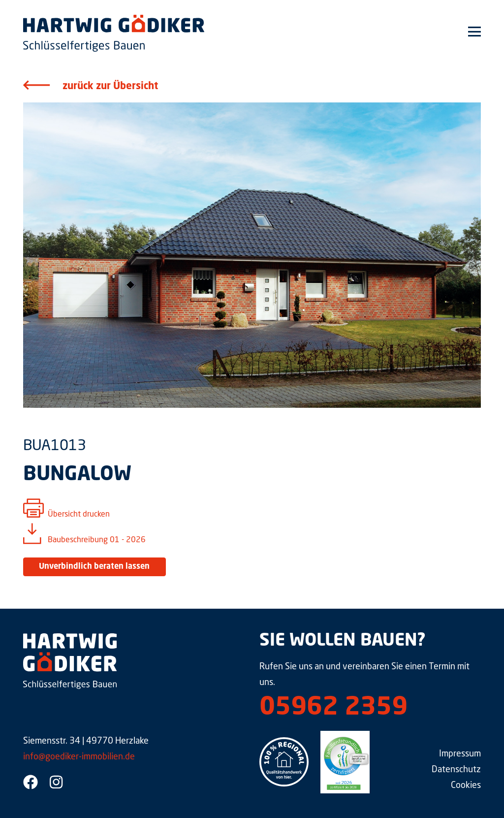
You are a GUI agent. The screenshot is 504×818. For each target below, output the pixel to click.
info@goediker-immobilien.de (79, 757)
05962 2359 (333, 708)
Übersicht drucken (79, 515)
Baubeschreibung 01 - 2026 (97, 540)
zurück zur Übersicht (110, 87)
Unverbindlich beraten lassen (94, 567)
